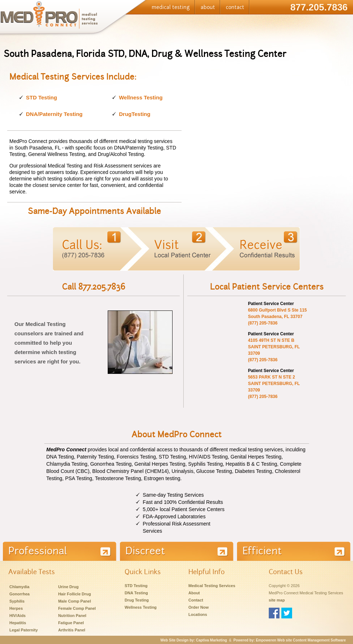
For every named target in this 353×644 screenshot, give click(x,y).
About (194, 593)
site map (277, 600)
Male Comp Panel (74, 601)
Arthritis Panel (72, 630)
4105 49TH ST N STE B (271, 340)
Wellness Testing (141, 97)
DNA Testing (136, 593)
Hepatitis (18, 623)
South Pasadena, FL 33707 (275, 317)
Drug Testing (137, 600)
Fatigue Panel (71, 623)
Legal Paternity (24, 630)
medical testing (171, 7)
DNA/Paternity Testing (54, 114)
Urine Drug (68, 587)
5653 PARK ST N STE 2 (271, 377)
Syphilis (17, 601)
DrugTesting (135, 114)
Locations (198, 614)
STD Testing (41, 97)
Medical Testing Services (212, 586)
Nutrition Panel (72, 616)
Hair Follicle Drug (74, 594)
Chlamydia (19, 587)
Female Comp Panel (77, 608)
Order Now (198, 607)
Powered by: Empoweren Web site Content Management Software (290, 640)
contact (235, 7)
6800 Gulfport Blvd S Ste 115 (277, 310)
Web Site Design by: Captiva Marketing (194, 640)
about (208, 7)
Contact (196, 600)
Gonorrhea (19, 594)
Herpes (16, 608)
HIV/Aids (17, 616)
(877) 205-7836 (263, 323)
